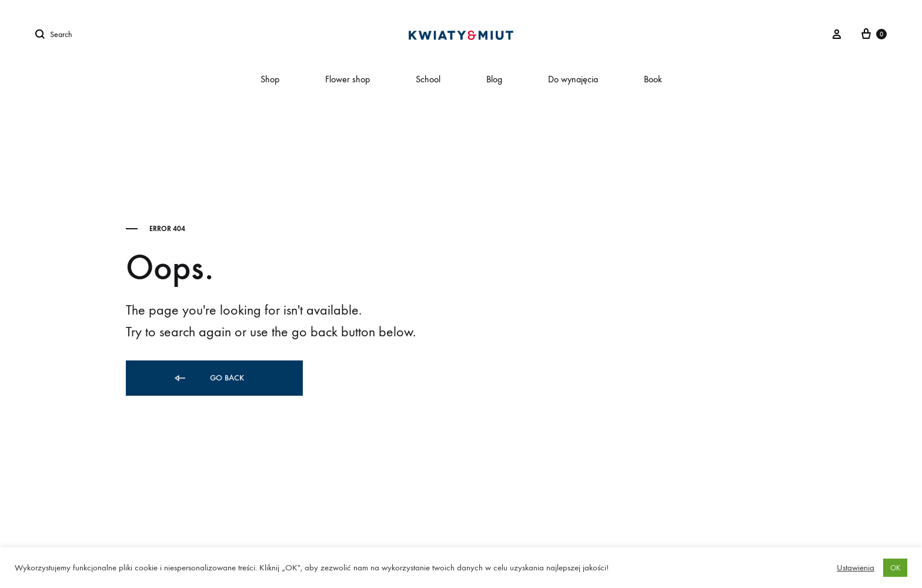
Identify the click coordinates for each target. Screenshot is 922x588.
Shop (270, 79)
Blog (494, 79)
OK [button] (895, 568)
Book (653, 79)
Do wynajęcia (573, 79)
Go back (208, 378)
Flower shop (348, 79)
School (428, 79)
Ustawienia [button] (856, 568)
